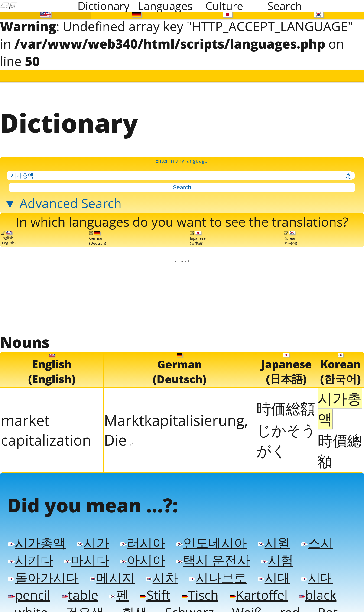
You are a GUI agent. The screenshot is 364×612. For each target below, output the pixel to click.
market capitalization (46, 424)
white (27, 603)
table (79, 586)
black (313, 586)
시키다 (30, 552)
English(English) (8, 233)
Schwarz (184, 603)
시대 (270, 569)
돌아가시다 (43, 569)
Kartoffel (255, 586)
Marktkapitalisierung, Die (176, 424)
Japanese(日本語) (198, 234)
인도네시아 (209, 535)
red (283, 603)
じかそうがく (286, 434)
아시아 (141, 552)
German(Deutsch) (98, 234)
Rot (320, 603)
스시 (313, 535)
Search (285, 6)
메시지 (111, 569)
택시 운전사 (211, 552)
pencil (29, 586)
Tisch (197, 586)
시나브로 (215, 569)
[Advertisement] (182, 292)
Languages (165, 6)
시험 (274, 552)
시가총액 (36, 535)
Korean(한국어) (290, 234)
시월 (270, 535)
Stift (153, 586)
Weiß (240, 603)
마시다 (86, 552)
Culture (224, 6)
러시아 (141, 535)
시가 (92, 535)
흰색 (129, 603)
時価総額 (286, 402)
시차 (160, 569)
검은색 (80, 603)
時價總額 (340, 445)
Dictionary (104, 6)
